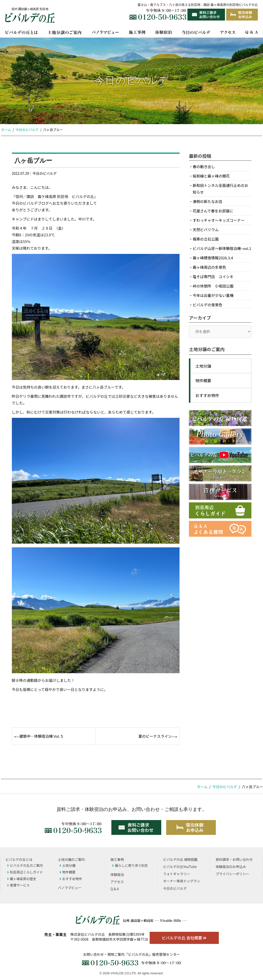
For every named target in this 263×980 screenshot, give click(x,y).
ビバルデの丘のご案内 (25, 865)
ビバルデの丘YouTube (180, 867)
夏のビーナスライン (155, 736)
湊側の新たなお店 (207, 201)
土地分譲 (203, 366)
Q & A (115, 889)
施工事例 (117, 859)
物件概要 (203, 380)
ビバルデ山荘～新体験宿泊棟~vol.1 (222, 248)
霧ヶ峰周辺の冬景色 (209, 267)
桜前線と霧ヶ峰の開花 (211, 176)
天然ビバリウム (206, 230)
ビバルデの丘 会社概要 (184, 938)
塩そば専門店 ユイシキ (213, 277)
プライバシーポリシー (232, 874)
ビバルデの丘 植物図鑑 (180, 859)
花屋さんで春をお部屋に (213, 211)
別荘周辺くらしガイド (25, 872)
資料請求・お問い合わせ (234, 859)
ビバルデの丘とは (19, 859)
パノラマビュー (70, 888)
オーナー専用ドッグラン (182, 881)
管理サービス (18, 885)
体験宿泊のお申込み (231, 867)
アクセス (117, 882)
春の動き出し (204, 167)
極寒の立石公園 (206, 239)
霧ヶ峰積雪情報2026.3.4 (213, 258)
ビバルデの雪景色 (207, 305)
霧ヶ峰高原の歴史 (22, 879)
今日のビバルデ (44, 173)
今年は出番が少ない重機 (213, 295)
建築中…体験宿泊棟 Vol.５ (42, 736)
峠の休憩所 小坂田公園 (213, 286)
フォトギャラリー (176, 874)
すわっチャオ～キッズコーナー (219, 220)
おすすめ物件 (207, 395)
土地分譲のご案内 (71, 859)
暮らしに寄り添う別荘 (130, 865)
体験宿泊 (117, 874)
